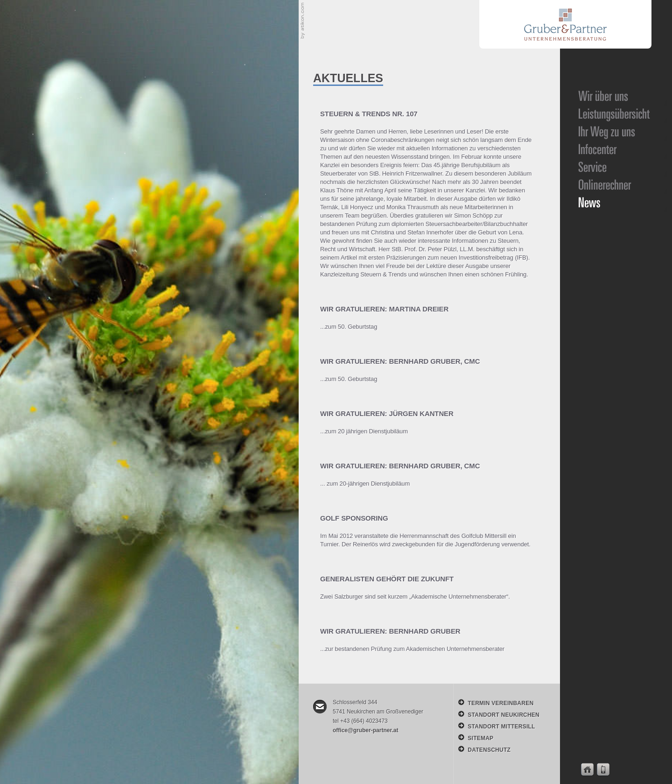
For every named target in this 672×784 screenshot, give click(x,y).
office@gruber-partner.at (365, 730)
